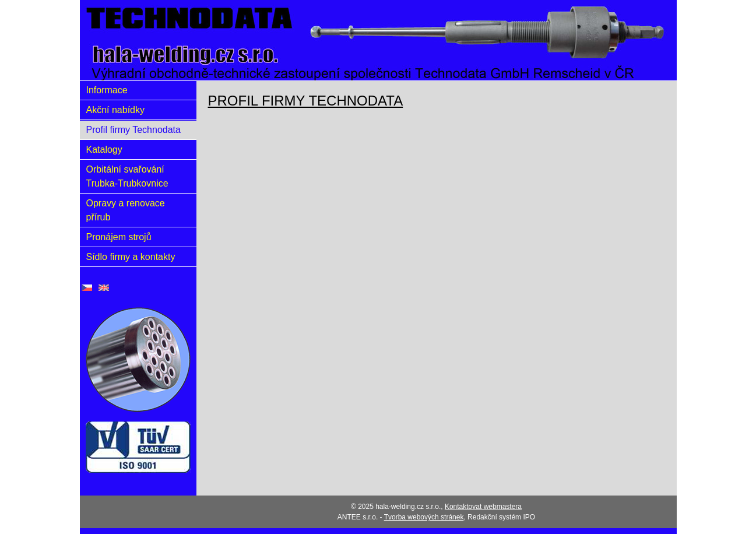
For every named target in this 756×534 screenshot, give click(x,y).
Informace (107, 90)
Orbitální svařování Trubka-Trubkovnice (127, 176)
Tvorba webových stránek (424, 517)
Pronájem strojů (119, 237)
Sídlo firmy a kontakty (131, 257)
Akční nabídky (116, 110)
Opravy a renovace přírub (126, 210)
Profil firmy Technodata (133, 130)
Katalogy (104, 150)
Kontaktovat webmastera (483, 507)
